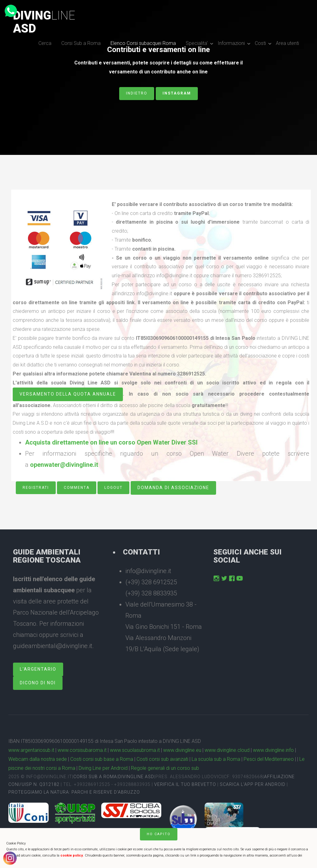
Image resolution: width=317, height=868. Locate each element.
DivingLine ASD (136, 777)
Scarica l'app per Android (253, 784)
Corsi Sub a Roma (81, 43)
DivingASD (44, 22)
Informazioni (231, 43)
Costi (260, 43)
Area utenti (287, 43)
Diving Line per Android (103, 768)
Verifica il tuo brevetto (185, 784)
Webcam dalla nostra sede (38, 759)
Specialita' (197, 43)
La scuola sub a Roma (216, 759)
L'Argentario (38, 669)
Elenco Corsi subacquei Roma (143, 43)
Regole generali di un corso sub (165, 768)
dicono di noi (38, 683)
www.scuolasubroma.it (135, 750)
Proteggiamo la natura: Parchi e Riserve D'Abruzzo (74, 792)
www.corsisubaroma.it (82, 750)
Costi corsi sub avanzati (162, 759)
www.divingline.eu (182, 750)
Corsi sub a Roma (95, 777)
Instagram (177, 93)
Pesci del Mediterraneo (269, 759)
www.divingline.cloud (227, 750)
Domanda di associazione (173, 488)
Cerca (45, 43)
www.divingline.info (273, 750)
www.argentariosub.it (31, 750)
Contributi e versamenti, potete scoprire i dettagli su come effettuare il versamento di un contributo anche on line (158, 67)
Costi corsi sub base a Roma (102, 759)
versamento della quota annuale (68, 394)
